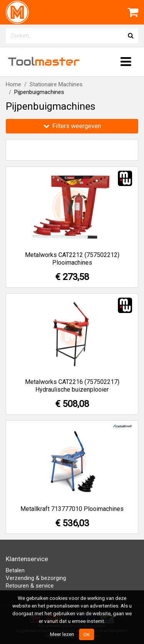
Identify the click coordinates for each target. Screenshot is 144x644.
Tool (44, 62)
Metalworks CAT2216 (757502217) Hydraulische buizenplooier (72, 386)
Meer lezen (62, 634)
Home (13, 84)
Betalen (15, 570)
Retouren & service (30, 586)
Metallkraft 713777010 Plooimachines (72, 509)
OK (87, 634)
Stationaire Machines (56, 84)
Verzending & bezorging (36, 578)
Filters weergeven (72, 126)
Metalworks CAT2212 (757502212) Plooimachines (72, 259)
